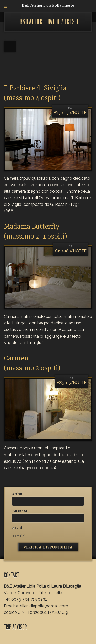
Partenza (20, 511)
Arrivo (17, 494)
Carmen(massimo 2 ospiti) (32, 363)
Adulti (17, 528)
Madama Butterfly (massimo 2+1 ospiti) (35, 232)
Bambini (19, 536)
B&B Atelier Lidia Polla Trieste (49, 22)
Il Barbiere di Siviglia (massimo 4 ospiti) (35, 93)
